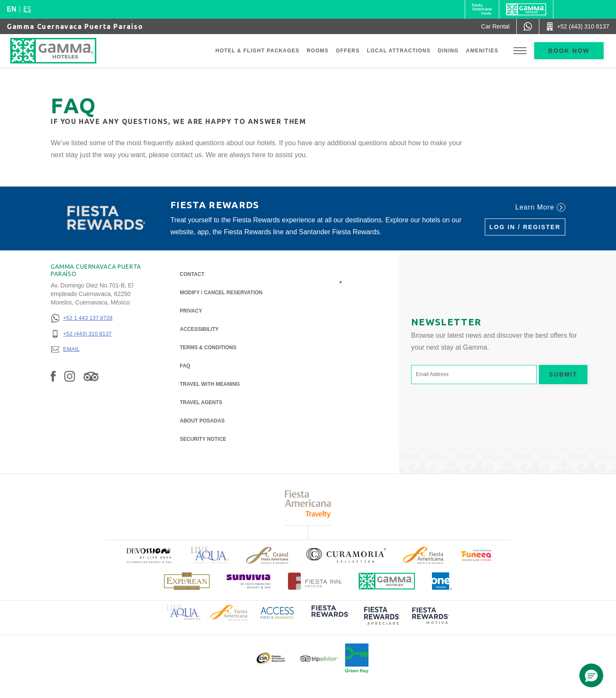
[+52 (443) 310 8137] (82, 334)
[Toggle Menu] (520, 51)
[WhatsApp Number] (528, 26)
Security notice (203, 439)
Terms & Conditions (208, 348)
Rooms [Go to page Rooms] (318, 51)
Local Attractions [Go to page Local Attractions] (399, 51)
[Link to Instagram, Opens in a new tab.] (70, 376)
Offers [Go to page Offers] (348, 51)
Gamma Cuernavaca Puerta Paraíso (75, 26)
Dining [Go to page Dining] (448, 51)
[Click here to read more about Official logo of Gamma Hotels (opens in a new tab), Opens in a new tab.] (387, 581)
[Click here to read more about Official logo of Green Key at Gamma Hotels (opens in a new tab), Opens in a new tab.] (357, 658)
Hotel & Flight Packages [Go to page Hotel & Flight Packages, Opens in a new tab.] (258, 51)
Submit (563, 374)
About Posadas (202, 420)
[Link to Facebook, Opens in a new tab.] (53, 376)
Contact (192, 274)
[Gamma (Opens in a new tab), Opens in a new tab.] (482, 9)
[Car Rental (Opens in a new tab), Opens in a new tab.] (495, 26)
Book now (569, 51)
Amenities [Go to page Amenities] (482, 51)
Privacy (191, 310)
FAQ (185, 366)
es (27, 9)
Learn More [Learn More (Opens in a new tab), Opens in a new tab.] (540, 207)
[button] (591, 675)
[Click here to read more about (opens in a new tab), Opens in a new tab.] (149, 555)
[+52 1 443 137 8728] (82, 318)
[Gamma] (526, 9)
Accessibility (199, 329)
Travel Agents (201, 402)
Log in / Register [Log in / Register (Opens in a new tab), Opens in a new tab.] (525, 227)
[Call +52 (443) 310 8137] (578, 26)
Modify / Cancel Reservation (221, 293)
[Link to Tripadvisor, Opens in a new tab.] (91, 376)
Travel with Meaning (210, 384)
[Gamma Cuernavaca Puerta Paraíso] (62, 51)
